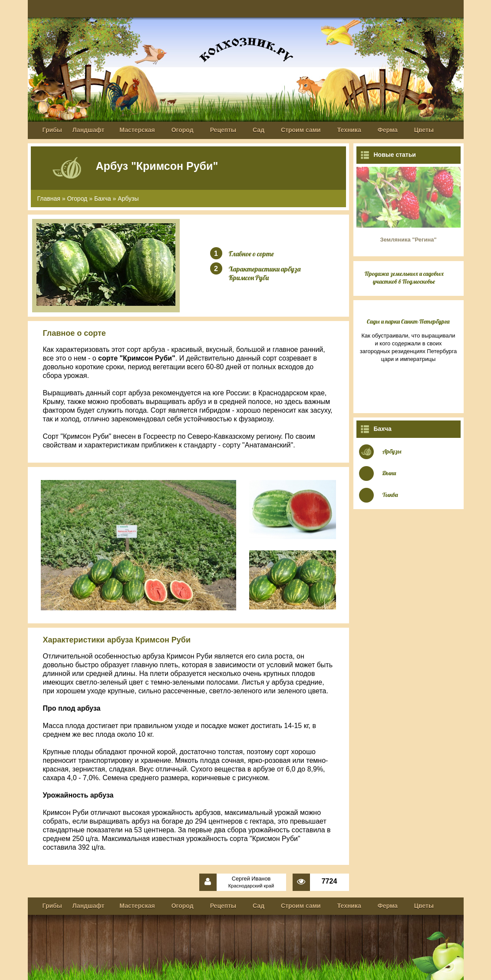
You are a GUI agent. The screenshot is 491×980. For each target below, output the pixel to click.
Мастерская (137, 130)
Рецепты (223, 130)
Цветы (424, 130)
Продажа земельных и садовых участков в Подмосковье (404, 278)
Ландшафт (89, 130)
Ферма (388, 130)
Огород (183, 130)
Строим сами (301, 130)
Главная (49, 199)
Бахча (103, 199)
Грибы (52, 130)
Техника (349, 130)
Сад (259, 130)
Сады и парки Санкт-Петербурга (408, 321)
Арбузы (128, 199)
